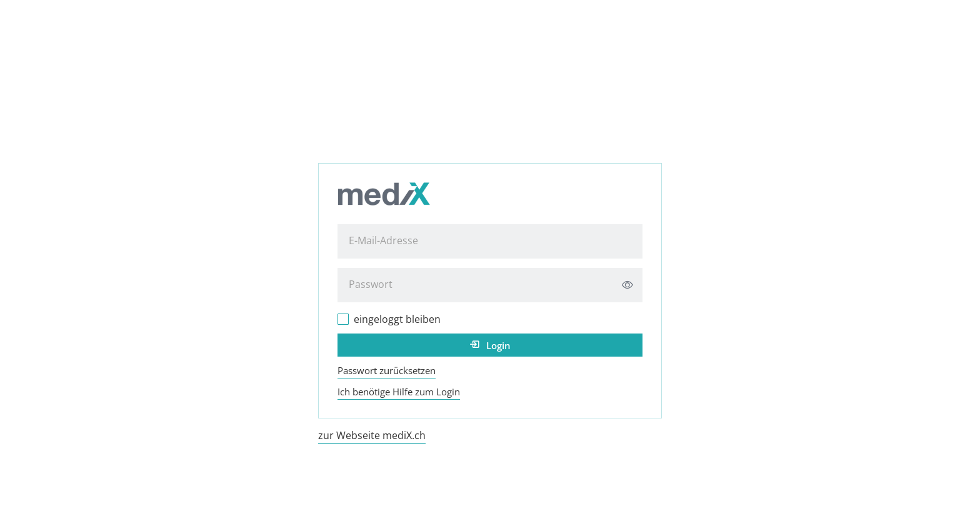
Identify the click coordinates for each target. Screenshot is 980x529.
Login (498, 345)
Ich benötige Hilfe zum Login (399, 392)
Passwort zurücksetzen (387, 370)
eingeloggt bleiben (397, 319)
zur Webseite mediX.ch (372, 435)
